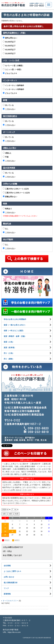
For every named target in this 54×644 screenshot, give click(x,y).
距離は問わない (10, 197)
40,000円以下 (9, 50)
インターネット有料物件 (13, 89)
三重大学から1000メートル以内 (16, 193)
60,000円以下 (9, 42)
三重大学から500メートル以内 (16, 189)
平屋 (6, 157)
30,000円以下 (9, 53)
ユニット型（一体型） (13, 69)
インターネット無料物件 (13, 85)
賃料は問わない (10, 38)
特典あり (7, 209)
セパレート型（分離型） (13, 65)
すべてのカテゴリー (11, 601)
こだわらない (9, 109)
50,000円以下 (9, 46)
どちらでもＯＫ (10, 73)
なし (6, 229)
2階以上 (7, 153)
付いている (8, 105)
